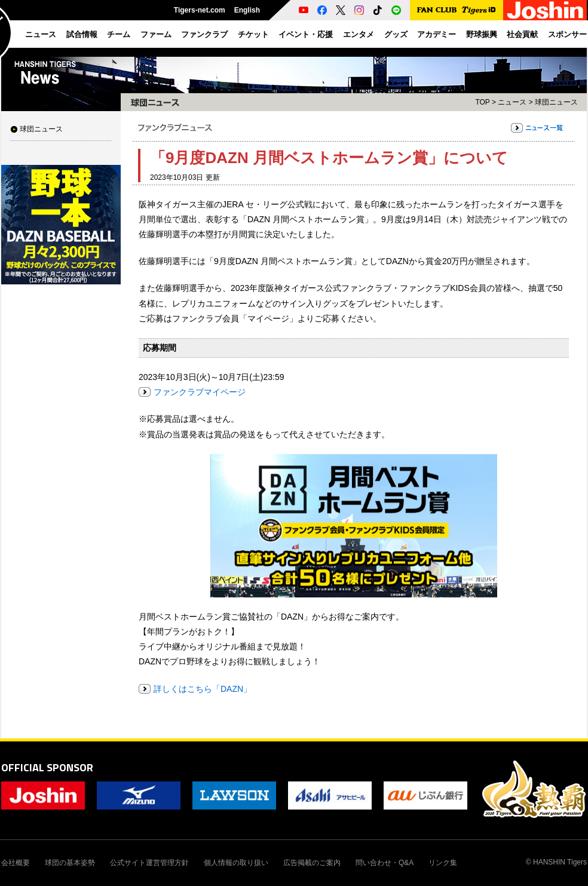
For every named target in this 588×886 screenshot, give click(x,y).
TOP (482, 102)
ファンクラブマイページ (200, 392)
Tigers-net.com (200, 10)
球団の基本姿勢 (70, 863)
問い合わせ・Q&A (385, 863)
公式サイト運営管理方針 (149, 863)
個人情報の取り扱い (236, 863)
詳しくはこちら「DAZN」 (203, 689)
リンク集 (443, 863)
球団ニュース (41, 129)
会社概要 (16, 863)
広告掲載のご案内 (312, 863)
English (247, 10)
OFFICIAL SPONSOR (47, 767)
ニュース (512, 102)
